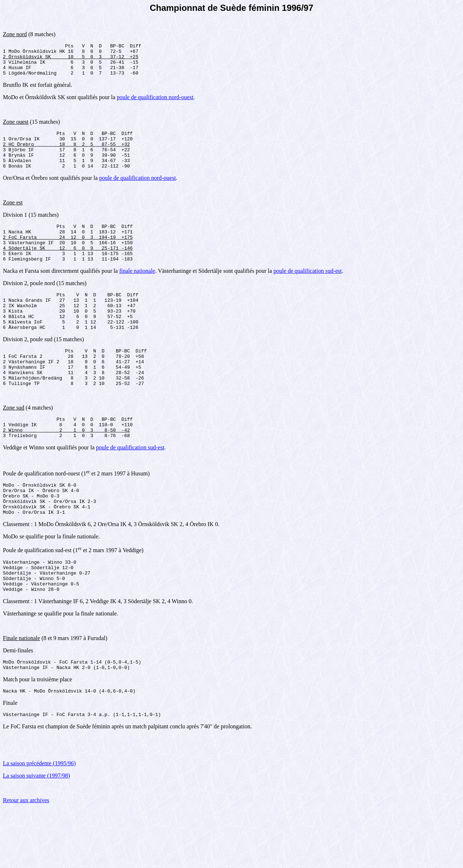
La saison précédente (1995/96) (39, 822)
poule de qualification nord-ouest (155, 104)
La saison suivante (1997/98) (36, 834)
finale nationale (137, 293)
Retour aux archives (26, 859)
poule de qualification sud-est (308, 293)
